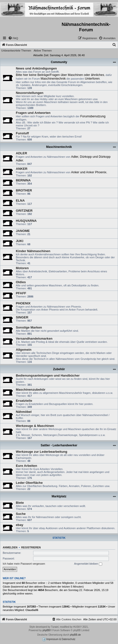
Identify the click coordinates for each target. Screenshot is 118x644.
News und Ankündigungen (36, 68)
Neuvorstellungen (30, 93)
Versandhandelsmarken (34, 339)
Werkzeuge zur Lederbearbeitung (42, 452)
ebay (20, 525)
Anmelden (10, 547)
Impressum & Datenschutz (59, 639)
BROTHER (24, 190)
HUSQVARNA (26, 221)
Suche (21, 514)
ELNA (20, 200)
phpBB (46, 630)
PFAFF (21, 293)
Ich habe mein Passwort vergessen (24, 564)
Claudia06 (32, 610)
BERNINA (23, 180)
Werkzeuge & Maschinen (35, 426)
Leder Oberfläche (29, 483)
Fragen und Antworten (33, 113)
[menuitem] (13, 38)
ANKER (22, 169)
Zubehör (59, 369)
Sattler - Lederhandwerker (59, 445)
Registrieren (31, 547)
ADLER (21, 153)
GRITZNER (24, 211)
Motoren (22, 268)
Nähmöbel (24, 412)
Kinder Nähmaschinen (33, 251)
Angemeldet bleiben (88, 564)
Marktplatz (59, 496)
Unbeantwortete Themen (16, 51)
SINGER (22, 317)
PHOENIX (23, 303)
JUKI (20, 241)
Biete (20, 503)
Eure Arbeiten (26, 466)
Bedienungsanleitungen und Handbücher (48, 375)
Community (59, 62)
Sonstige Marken (29, 327)
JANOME (23, 231)
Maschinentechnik (59, 147)
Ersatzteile (24, 401)
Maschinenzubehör (31, 390)
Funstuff (22, 133)
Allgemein (24, 350)
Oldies (21, 282)
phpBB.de (75, 635)
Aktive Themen (43, 51)
